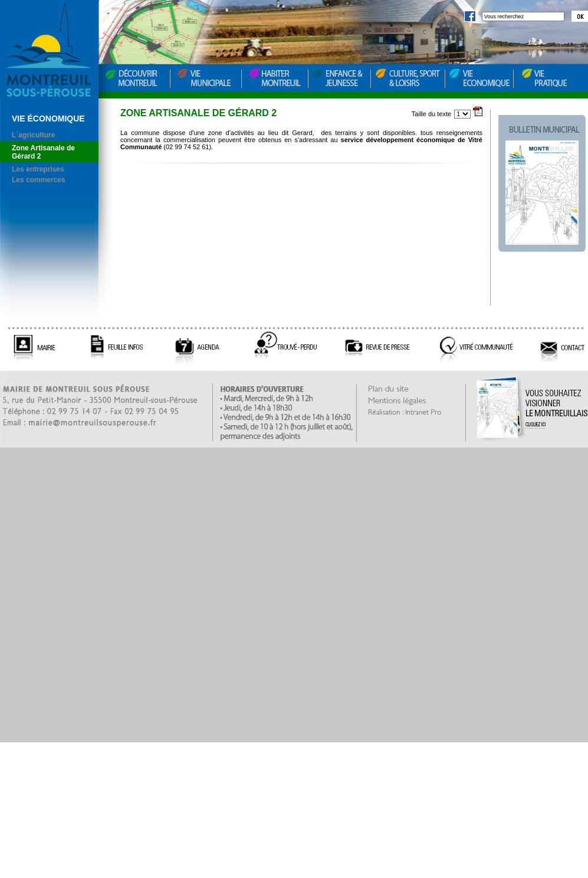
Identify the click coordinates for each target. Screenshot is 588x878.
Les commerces (39, 180)
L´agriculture (33, 135)
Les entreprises (38, 169)
